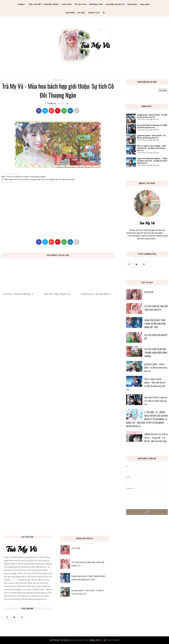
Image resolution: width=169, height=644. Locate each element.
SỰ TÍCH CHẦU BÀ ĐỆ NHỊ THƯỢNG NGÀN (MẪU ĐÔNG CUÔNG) (156, 353)
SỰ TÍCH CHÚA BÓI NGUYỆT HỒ (156, 337)
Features (132, 4)
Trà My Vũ (51, 103)
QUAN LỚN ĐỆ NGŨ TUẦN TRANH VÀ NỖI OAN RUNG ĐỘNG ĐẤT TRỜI (155, 324)
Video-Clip (58, 80)
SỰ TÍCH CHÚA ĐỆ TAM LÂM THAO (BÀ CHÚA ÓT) (156, 308)
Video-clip (94, 13)
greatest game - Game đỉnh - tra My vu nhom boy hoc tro (151, 137)
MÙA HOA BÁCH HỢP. (79, 640)
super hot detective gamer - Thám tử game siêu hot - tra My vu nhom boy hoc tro (152, 161)
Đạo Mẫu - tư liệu (75, 13)
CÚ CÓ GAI (149, 292)
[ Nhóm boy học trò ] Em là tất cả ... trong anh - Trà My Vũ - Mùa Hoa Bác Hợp (156, 438)
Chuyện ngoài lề (115, 4)
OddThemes (113, 640)
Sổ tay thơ (81, 4)
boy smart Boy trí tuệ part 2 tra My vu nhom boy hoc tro (152, 126)
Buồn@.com (96, 4)
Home (22, 4)
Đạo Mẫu (145, 4)
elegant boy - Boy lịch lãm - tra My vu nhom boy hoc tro (152, 116)
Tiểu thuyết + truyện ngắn (43, 4)
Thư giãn (67, 4)
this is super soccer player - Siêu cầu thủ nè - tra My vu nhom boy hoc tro (152, 148)
